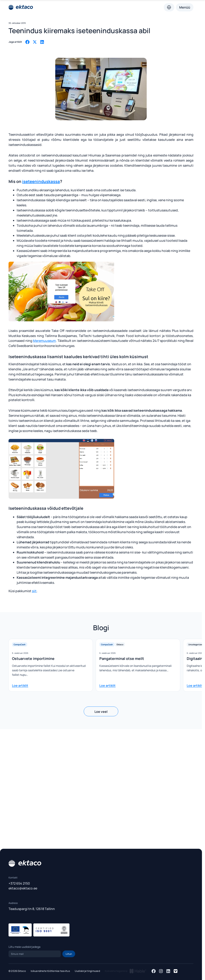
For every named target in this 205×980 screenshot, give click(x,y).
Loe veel (101, 712)
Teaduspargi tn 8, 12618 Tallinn (32, 909)
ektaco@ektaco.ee (23, 888)
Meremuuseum (44, 341)
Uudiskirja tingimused (87, 971)
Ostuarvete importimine (33, 658)
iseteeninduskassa (41, 181)
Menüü (185, 7)
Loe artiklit (20, 686)
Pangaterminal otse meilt (122, 658)
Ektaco (120, 644)
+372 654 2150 (19, 883)
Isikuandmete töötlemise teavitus (50, 971)
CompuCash (20, 644)
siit (34, 591)
